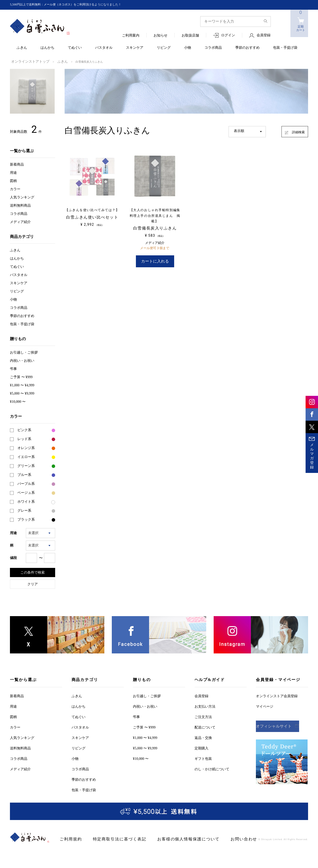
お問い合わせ (219, 839)
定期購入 (201, 748)
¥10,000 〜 (18, 401)
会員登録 (264, 35)
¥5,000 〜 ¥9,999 (22, 393)
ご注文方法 (203, 716)
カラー (15, 189)
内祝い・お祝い (22, 360)
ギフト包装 (203, 758)
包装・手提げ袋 (285, 48)
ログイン (228, 35)
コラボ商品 (213, 48)
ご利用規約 (69, 839)
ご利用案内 (131, 36)
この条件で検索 (33, 572)
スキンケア (135, 48)
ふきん (22, 48)
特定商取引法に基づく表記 (111, 839)
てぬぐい (75, 48)
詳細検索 (290, 130)
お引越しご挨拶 (24, 352)
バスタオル (104, 48)
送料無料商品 (20, 205)
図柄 (13, 180)
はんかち (47, 48)
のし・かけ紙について (212, 769)
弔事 (13, 368)
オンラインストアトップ (26, 61)
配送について (205, 727)
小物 (188, 48)
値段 (13, 557)
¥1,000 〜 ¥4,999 (22, 385)
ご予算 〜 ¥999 (21, 377)
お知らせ (160, 36)
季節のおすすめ (247, 48)
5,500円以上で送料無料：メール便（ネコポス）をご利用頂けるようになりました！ (75, 5)
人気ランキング (22, 197)
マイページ (265, 706)
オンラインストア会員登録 (277, 696)
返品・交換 (203, 737)
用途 (13, 172)
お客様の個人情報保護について (171, 839)
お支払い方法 (205, 706)
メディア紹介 (20, 221)
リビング (164, 48)
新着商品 (17, 164)
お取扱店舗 (190, 36)
